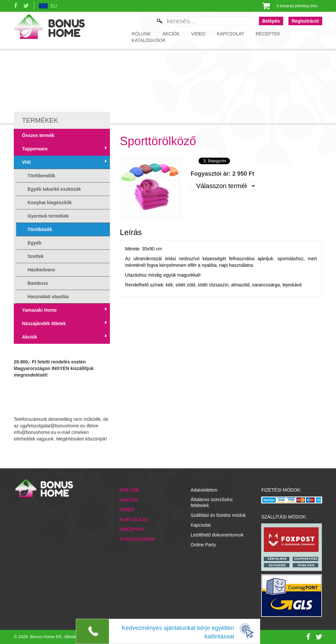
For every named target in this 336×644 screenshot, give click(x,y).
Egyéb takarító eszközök (54, 189)
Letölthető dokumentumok (217, 535)
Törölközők (40, 229)
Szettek (36, 256)
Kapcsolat (231, 34)
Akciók (171, 34)
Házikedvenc (42, 270)
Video (199, 34)
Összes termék (38, 135)
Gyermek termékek (48, 216)
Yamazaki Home (39, 310)
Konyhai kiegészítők (50, 203)
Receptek (268, 34)
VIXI (26, 162)
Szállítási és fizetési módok (218, 515)
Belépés (271, 21)
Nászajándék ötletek (44, 323)
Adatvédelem (204, 490)
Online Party (203, 545)
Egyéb (34, 243)
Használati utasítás (48, 297)
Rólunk (141, 34)
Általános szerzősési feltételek (212, 502)
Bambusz (38, 283)
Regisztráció (305, 21)
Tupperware (35, 149)
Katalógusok (149, 40)
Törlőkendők (41, 176)
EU (54, 6)
